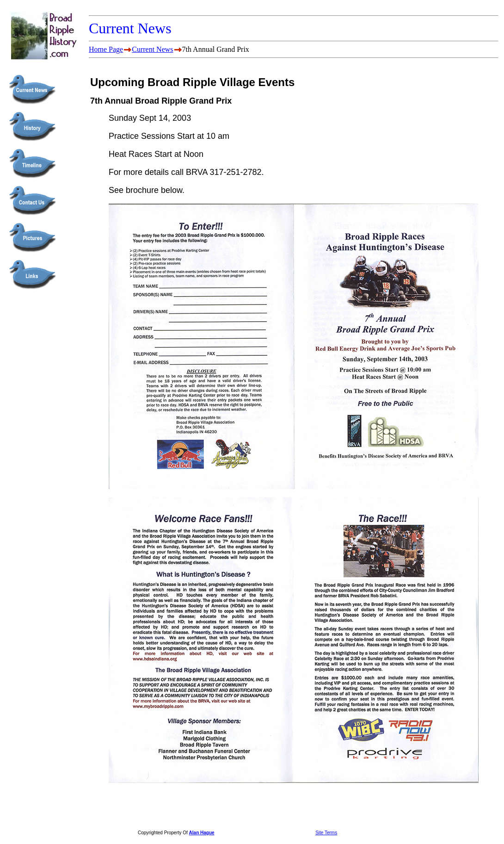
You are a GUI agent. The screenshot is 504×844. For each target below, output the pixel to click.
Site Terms (326, 833)
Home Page (106, 49)
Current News (152, 49)
